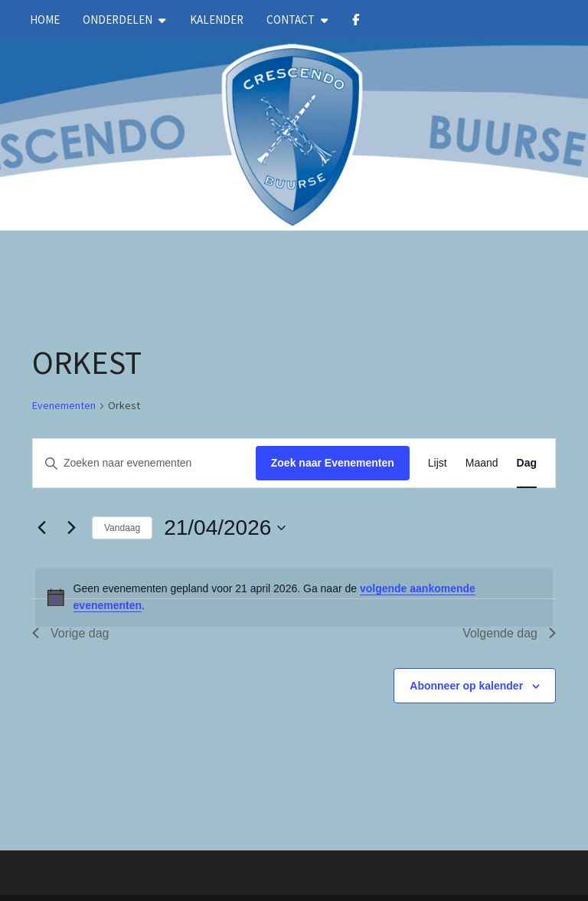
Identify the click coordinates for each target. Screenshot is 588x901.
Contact (291, 20)
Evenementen (64, 405)
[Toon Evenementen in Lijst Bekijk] (438, 463)
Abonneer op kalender (466, 686)
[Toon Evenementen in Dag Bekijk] (527, 463)
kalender (217, 20)
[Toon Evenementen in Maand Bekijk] (482, 463)
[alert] (294, 597)
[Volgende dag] (71, 528)
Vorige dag (71, 633)
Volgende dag (509, 633)
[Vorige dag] (41, 528)
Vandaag (122, 528)
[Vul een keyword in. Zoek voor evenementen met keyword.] (144, 463)
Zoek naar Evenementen (333, 463)
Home (45, 20)
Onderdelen (118, 20)
